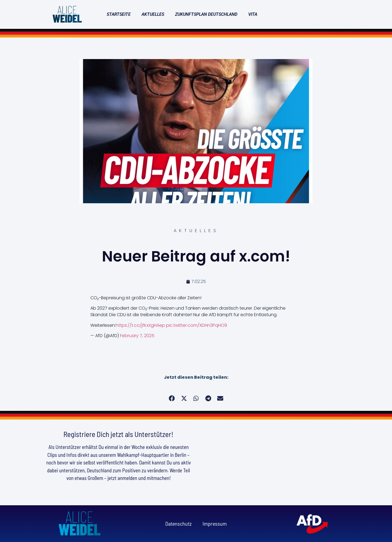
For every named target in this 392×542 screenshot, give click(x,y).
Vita (253, 14)
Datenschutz (178, 523)
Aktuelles (153, 14)
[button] (172, 398)
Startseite (119, 14)
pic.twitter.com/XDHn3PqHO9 (197, 325)
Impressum (215, 523)
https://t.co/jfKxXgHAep (140, 325)
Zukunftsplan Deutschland (206, 14)
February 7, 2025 (137, 336)
